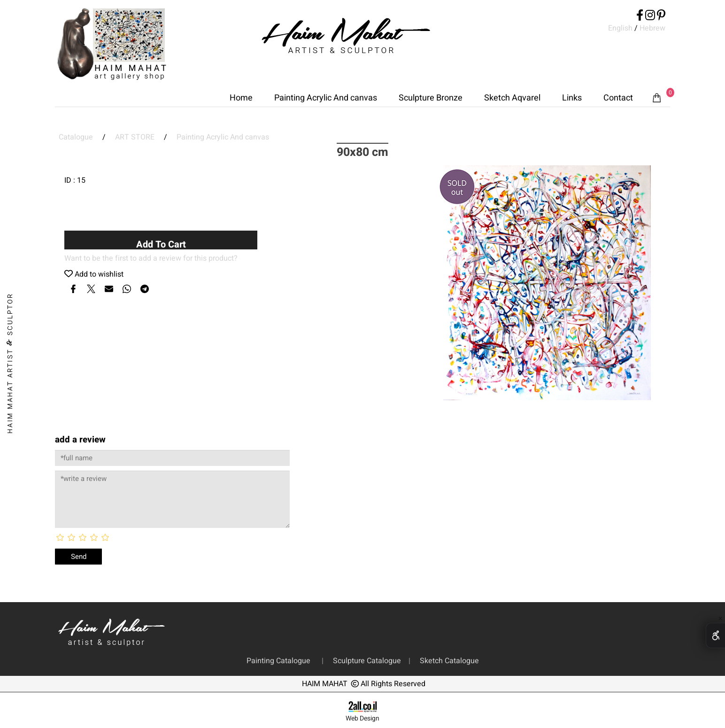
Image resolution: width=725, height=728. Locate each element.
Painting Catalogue (280, 661)
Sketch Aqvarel (512, 98)
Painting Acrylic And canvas (326, 98)
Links (572, 98)
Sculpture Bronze (431, 98)
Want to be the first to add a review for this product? (151, 258)
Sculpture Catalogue (368, 661)
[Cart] (657, 98)
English (620, 28)
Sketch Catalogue (447, 661)
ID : (71, 180)
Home (241, 98)
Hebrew (652, 28)
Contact (618, 98)
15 (81, 180)
